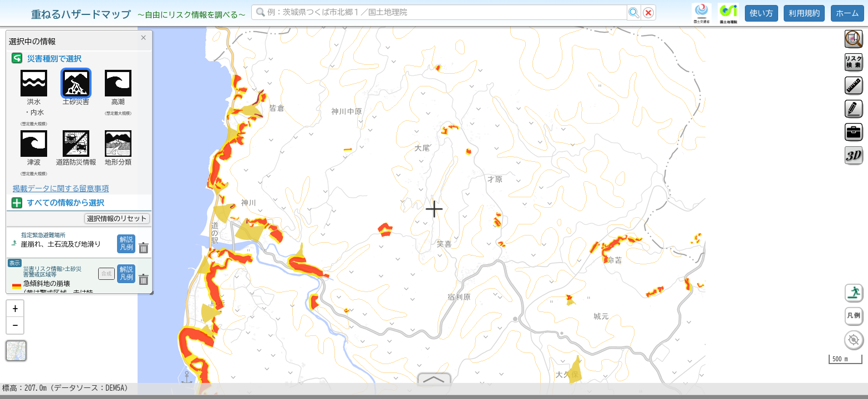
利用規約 (804, 13)
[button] (15, 313)
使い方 (762, 13)
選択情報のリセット (117, 218)
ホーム (847, 13)
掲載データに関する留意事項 (61, 188)
